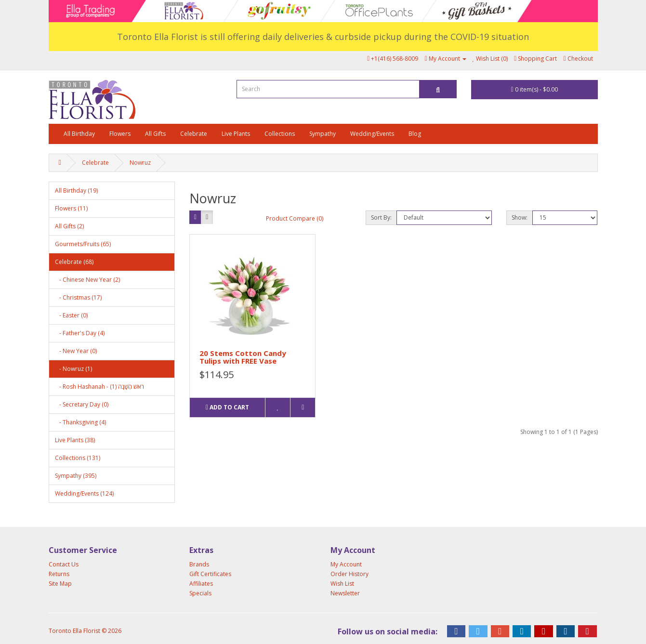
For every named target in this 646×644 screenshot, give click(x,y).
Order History (349, 574)
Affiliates (201, 584)
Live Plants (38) (75, 440)
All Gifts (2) (69, 226)
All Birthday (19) (76, 191)
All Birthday (79, 134)
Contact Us (64, 564)
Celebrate (194, 134)
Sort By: (381, 217)
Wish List (342, 584)
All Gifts (155, 134)
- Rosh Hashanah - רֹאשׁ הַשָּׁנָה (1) (99, 387)
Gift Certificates (210, 574)
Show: (520, 217)
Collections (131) (78, 458)
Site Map (60, 584)
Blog (415, 134)
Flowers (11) (71, 208)
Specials (200, 593)
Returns (59, 574)
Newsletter (345, 593)
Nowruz (140, 163)
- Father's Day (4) (80, 333)
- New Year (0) (76, 351)
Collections (280, 134)
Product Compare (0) (295, 218)
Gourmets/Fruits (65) (83, 244)
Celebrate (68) (74, 262)
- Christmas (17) (78, 297)
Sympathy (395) (76, 476)
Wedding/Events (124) (84, 493)
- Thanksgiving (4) (80, 422)
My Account (346, 564)
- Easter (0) (71, 315)
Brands (199, 564)
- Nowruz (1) (73, 369)
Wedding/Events (372, 134)
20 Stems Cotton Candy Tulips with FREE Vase (243, 357)
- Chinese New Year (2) (87, 280)
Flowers (120, 134)
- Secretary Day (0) (82, 404)
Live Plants (236, 134)
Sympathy (323, 134)
